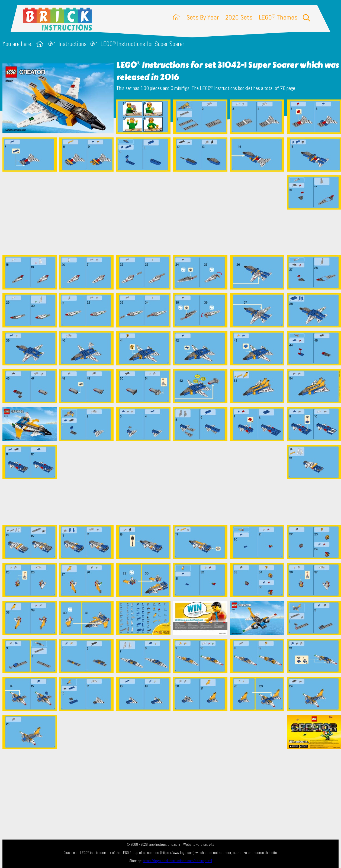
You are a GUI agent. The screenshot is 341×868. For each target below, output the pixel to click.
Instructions (73, 44)
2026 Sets (239, 17)
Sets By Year (203, 17)
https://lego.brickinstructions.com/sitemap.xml (177, 861)
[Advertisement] (173, 213)
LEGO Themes (278, 17)
